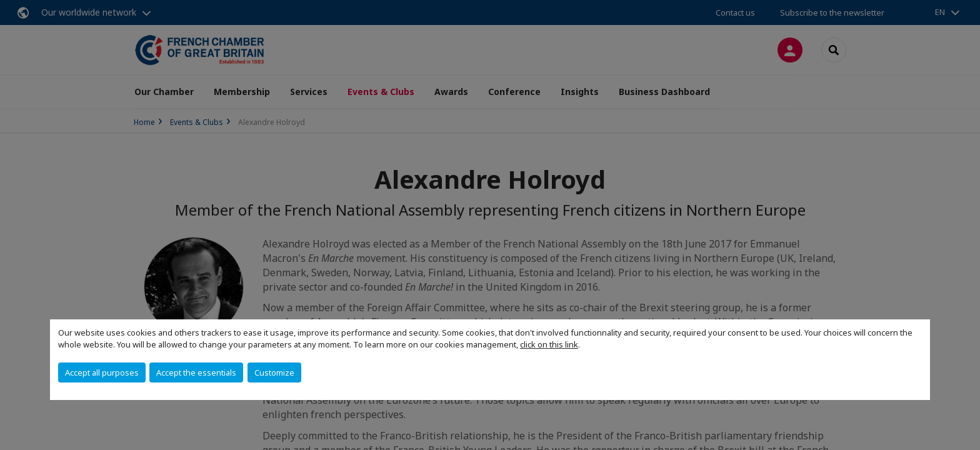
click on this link (549, 344)
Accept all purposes (102, 372)
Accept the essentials (196, 372)
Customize (274, 372)
